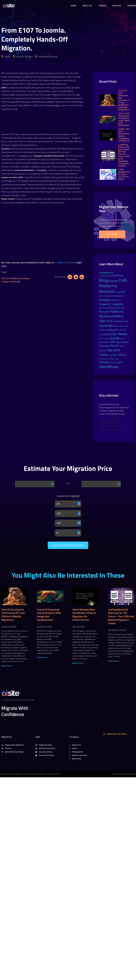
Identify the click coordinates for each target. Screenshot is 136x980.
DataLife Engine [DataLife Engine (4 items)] (106, 296)
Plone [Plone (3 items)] (122, 339)
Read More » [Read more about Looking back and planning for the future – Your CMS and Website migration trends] (114, 661)
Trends (102, 5)
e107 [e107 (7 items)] (112, 300)
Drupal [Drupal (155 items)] (104, 300)
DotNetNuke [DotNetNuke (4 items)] (119, 296)
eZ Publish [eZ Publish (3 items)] (120, 308)
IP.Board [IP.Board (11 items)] (118, 321)
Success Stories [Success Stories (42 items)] (109, 346)
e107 (3, 278)
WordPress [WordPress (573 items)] (109, 367)
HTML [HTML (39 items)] (110, 321)
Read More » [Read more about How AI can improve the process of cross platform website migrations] (7, 666)
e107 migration (14, 278)
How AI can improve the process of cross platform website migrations (13, 615)
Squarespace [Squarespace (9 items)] (122, 342)
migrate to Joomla (66, 263)
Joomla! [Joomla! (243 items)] (106, 326)
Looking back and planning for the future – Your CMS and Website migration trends (121, 616)
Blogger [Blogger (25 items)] (113, 281)
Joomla (26, 278)
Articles (117, 5)
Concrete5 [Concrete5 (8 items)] (120, 292)
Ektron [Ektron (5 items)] (118, 300)
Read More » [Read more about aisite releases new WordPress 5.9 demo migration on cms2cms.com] (78, 663)
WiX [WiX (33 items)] (120, 362)
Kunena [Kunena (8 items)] (103, 330)
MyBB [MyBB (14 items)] (107, 334)
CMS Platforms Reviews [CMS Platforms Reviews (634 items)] (113, 286)
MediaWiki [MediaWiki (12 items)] (113, 330)
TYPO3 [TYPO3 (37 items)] (122, 355)
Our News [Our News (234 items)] (119, 334)
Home (73, 5)
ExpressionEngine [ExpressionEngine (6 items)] (107, 308)
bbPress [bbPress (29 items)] (118, 276)
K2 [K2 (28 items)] (115, 326)
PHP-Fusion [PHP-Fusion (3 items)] (104, 339)
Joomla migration (11, 282)
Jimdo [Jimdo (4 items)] (126, 321)
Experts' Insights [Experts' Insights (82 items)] (111, 304)
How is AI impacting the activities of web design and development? (49, 615)
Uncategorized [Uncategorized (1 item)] (113, 359)
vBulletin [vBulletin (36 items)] (105, 362)
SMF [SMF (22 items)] (113, 342)
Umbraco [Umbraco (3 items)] (103, 359)
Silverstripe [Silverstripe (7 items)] (104, 342)
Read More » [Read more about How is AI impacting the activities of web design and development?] (43, 658)
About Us (87, 5)
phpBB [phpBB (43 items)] (115, 338)
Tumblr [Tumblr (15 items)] (113, 355)
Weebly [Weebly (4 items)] (114, 362)
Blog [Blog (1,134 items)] (103, 280)
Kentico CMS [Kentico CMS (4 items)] (122, 326)
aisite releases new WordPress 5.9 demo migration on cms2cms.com (84, 615)
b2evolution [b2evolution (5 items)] (107, 276)
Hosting (132, 5)
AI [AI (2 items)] (100, 276)
